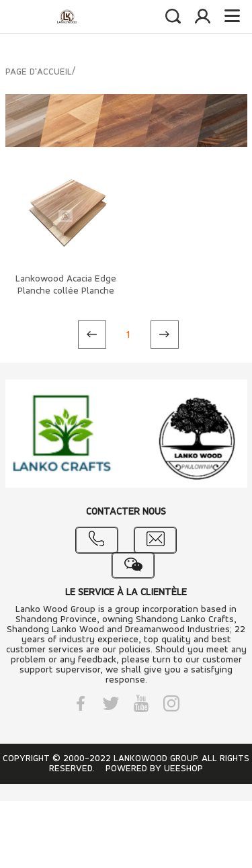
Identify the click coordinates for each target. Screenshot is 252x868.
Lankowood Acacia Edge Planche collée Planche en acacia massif (66, 291)
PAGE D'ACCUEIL (39, 72)
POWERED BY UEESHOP (154, 769)
